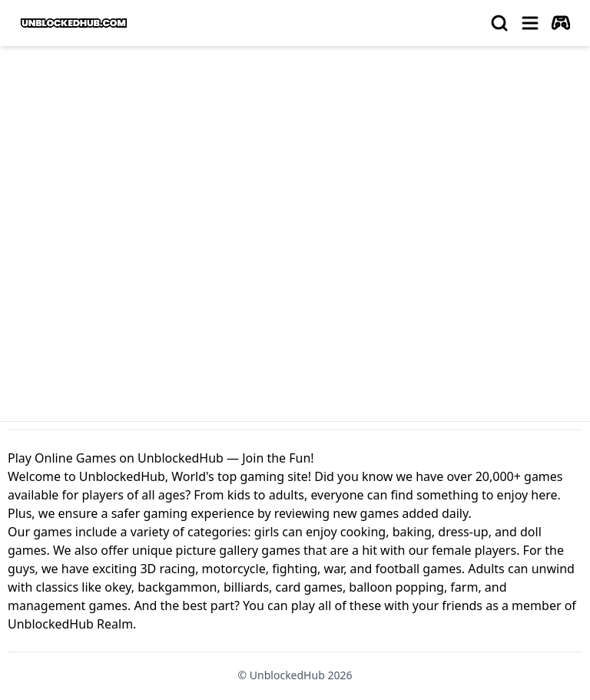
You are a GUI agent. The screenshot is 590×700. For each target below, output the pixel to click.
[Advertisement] (295, 174)
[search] (499, 23)
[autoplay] (561, 23)
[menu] (530, 23)
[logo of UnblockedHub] (74, 23)
